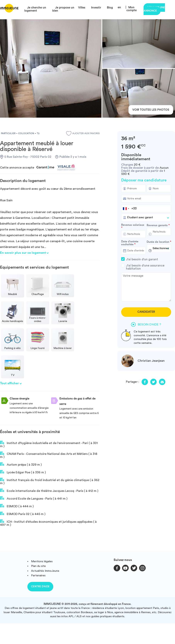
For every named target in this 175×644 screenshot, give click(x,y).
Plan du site (38, 566)
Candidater (146, 312)
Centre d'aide (40, 586)
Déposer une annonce (154, 9)
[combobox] (126, 209)
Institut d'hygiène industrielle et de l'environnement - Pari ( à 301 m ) (49, 444)
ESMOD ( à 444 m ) (17, 506)
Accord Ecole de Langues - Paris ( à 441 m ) (34, 498)
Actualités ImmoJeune (45, 571)
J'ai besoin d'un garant (146, 259)
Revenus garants (157, 225)
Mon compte (131, 9)
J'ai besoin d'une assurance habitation (146, 267)
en (119, 7)
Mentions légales (42, 561)
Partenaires (38, 575)
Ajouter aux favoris (83, 133)
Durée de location (158, 242)
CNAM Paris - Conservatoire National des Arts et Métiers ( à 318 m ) (49, 455)
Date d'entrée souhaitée (130, 243)
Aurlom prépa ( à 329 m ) (21, 464)
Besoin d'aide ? (146, 325)
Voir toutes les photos (151, 110)
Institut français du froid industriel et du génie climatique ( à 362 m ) (50, 481)
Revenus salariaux (133, 225)
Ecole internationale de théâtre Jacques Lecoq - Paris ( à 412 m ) (49, 491)
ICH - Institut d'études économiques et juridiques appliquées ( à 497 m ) (48, 523)
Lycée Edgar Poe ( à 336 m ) (23, 472)
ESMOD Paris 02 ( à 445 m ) (23, 514)
